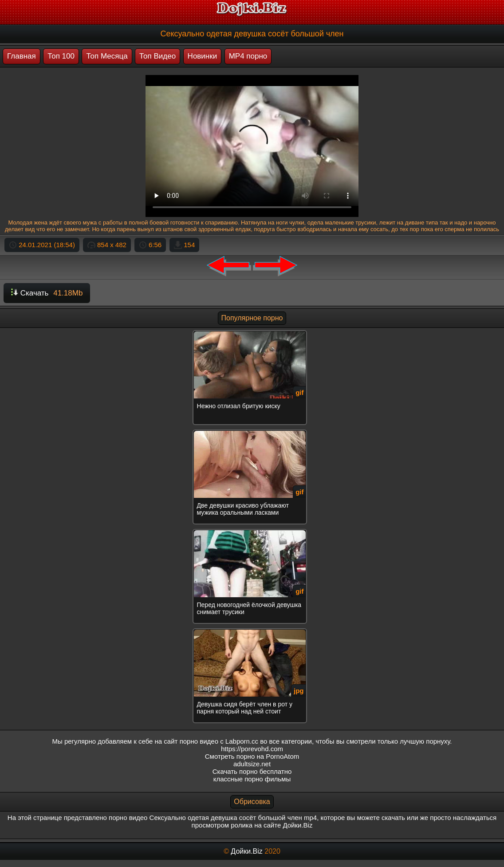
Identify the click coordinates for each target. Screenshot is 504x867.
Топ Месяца (107, 56)
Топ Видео (157, 56)
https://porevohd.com (252, 749)
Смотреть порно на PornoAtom (252, 756)
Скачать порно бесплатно (252, 771)
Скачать (47, 293)
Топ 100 (61, 56)
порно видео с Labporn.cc (219, 741)
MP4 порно (248, 56)
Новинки (203, 56)
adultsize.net (252, 764)
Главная (22, 56)
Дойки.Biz (246, 851)
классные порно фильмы (252, 779)
